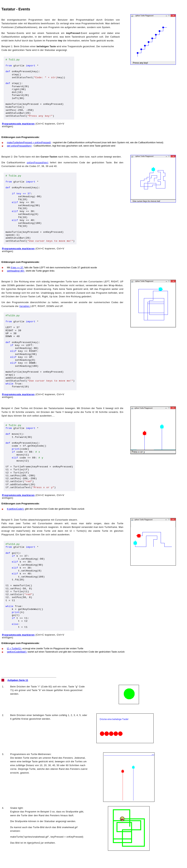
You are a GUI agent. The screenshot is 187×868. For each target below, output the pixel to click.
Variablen (25, 306)
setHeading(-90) (16, 271)
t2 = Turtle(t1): (14, 648)
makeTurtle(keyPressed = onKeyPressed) (29, 142)
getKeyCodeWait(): (17, 652)
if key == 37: (17, 267)
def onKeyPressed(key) (19, 146)
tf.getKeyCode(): (16, 509)
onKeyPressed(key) (38, 163)
